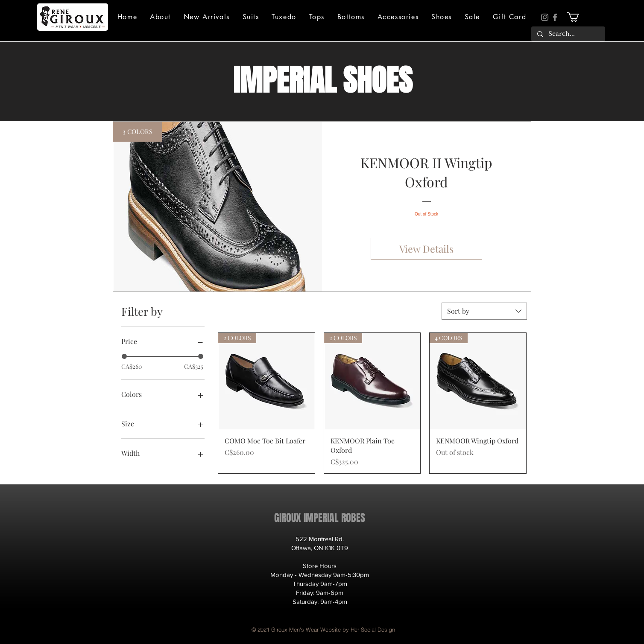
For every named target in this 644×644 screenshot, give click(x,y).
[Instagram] (545, 17)
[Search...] (568, 34)
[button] (160, 17)
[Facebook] (555, 17)
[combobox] (484, 311)
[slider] (124, 356)
